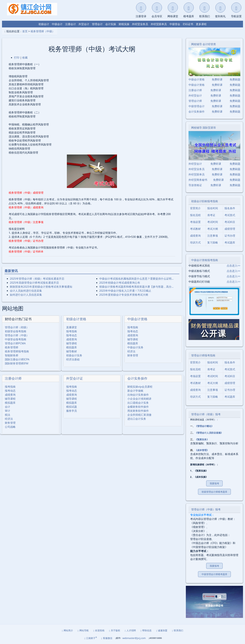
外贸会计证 (75, 378)
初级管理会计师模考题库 (214, 492)
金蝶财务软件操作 (138, 407)
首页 (25, 31)
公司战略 (10, 427)
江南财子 (91, 638)
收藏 (25, 58)
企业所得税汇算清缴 (139, 415)
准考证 (211, 215)
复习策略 (213, 242)
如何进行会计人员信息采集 (26, 295)
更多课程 (201, 24)
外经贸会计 (195, 95)
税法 (8, 415)
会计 (8, 407)
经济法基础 (73, 359)
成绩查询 (72, 339)
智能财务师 (12, 355)
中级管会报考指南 (16, 339)
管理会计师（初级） (17, 327)
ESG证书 (188, 24)
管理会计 (97, 24)
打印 (17, 58)
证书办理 (230, 236)
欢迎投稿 (99, 630)
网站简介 (68, 630)
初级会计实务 (74, 355)
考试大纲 (213, 229)
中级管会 (175, 24)
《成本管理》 (202, 450)
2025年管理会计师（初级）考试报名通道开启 (37, 279)
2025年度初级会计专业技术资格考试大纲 (124, 295)
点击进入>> (233, 266)
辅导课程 (72, 343)
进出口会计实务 (137, 419)
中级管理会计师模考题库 (214, 574)
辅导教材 (72, 351)
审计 (8, 411)
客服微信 (107, 638)
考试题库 (230, 242)
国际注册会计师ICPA (17, 359)
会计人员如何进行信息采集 (26, 291)
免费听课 (217, 79)
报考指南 (72, 331)
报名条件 (230, 208)
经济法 (131, 351)
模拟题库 (72, 347)
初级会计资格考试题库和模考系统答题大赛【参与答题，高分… (136, 287)
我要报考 (214, 483)
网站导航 (83, 630)
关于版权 (115, 630)
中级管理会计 (197, 106)
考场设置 (195, 222)
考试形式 (230, 215)
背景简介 (195, 208)
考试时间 (213, 222)
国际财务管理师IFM (17, 363)
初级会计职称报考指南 (205, 201)
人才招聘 (130, 630)
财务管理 (133, 355)
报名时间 (213, 208)
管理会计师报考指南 (203, 355)
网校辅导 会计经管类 (204, 44)
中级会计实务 (135, 347)
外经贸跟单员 (159, 24)
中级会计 (57, 24)
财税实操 (124, 24)
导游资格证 (195, 185)
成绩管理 (230, 229)
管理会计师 (195, 101)
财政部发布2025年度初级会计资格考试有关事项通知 (41, 287)
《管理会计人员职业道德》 (209, 433)
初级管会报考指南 (16, 331)
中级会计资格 (137, 319)
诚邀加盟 (162, 630)
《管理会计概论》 (204, 426)
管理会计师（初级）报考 (206, 414)
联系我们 (177, 630)
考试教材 (195, 229)
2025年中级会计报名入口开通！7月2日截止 (125, 291)
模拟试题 (72, 407)
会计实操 (111, 24)
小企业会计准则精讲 (139, 399)
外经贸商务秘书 (198, 180)
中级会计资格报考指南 (205, 260)
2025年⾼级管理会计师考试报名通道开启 (34, 283)
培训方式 (195, 242)
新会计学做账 (135, 391)
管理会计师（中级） (17, 335)
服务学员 (72, 411)
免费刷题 (235, 79)
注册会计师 (13, 378)
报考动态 (72, 335)
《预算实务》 (202, 439)
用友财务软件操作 (138, 411)
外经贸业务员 (140, 24)
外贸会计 (84, 24)
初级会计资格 (76, 319)
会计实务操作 (137, 378)
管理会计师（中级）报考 (206, 509)
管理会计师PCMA (15, 343)
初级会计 (44, 24)
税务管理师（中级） (43, 31)
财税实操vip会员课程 (140, 387)
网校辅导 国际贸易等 (204, 128)
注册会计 (71, 24)
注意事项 (213, 236)
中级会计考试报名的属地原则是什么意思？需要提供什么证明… (136, 279)
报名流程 (195, 215)
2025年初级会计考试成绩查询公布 (120, 283)
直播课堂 (72, 327)
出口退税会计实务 (138, 403)
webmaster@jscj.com (134, 638)
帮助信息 (146, 630)
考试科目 (230, 222)
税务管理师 (12, 347)
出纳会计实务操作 (138, 395)
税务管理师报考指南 (17, 351)
